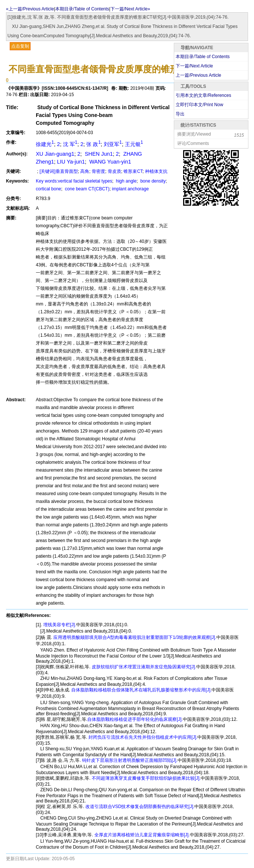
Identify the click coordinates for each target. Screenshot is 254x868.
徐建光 (45, 144)
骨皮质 (115, 171)
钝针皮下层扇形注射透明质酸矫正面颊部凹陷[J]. (129, 760)
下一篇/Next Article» (130, 9)
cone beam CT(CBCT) (87, 189)
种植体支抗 (156, 171)
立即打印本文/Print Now (199, 105)
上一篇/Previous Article (198, 75)
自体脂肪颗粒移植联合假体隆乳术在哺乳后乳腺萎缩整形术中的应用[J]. (141, 690)
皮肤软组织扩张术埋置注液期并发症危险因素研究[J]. (143, 667)
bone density (152, 181)
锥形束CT (133, 171)
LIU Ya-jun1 (71, 162)
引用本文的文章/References (203, 95)
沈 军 (70, 144)
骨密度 (98, 171)
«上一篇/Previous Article (30, 9)
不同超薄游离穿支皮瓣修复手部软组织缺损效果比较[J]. (146, 778)
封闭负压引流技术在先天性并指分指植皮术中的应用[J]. (142, 737)
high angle (126, 181)
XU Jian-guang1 (55, 154)
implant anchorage (130, 189)
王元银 (134, 144)
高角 (85, 171)
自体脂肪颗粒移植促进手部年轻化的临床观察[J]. (135, 719)
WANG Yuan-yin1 (109, 162)
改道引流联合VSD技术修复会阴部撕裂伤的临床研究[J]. (139, 807)
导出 (180, 114)
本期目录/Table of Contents (82, 9)
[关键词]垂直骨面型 (59, 171)
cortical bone (48, 189)
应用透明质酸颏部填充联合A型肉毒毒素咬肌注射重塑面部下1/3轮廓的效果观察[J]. (134, 637)
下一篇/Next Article (194, 66)
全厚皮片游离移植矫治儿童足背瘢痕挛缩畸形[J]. (141, 835)
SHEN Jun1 (98, 154)
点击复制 (20, 46)
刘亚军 (113, 144)
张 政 (93, 144)
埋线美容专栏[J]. (59, 625)
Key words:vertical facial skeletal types (74, 181)
